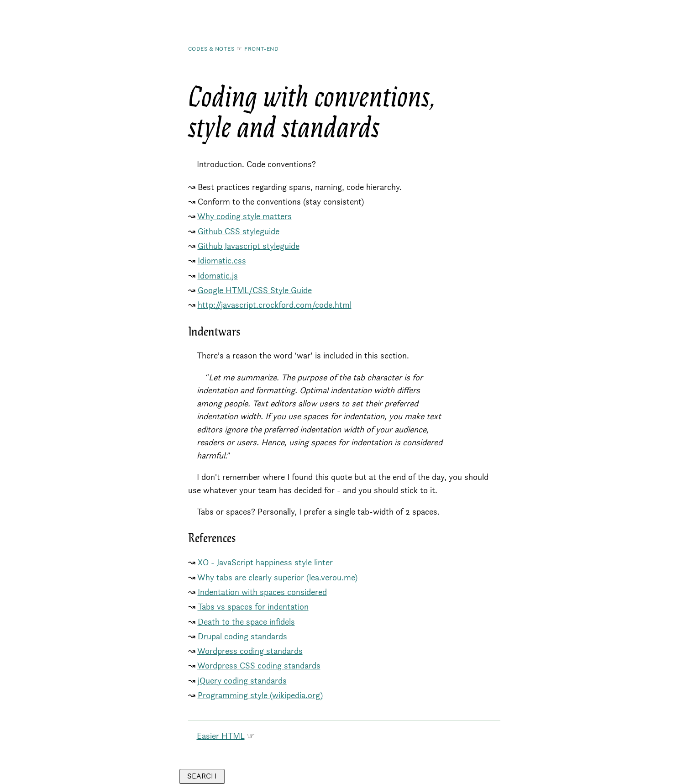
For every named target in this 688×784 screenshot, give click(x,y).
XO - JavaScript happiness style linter (265, 562)
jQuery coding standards (242, 681)
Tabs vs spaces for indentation (253, 607)
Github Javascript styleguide (249, 246)
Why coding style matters (244, 216)
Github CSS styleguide (239, 231)
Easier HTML (221, 736)
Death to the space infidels (246, 622)
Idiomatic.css (222, 260)
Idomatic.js (218, 276)
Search (202, 776)
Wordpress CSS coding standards (259, 666)
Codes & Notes (211, 48)
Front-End (261, 48)
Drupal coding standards (242, 636)
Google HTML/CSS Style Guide (255, 290)
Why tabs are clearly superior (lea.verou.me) (277, 577)
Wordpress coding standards (250, 651)
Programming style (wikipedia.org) (260, 695)
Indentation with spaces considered (262, 592)
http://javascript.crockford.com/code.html (275, 305)
